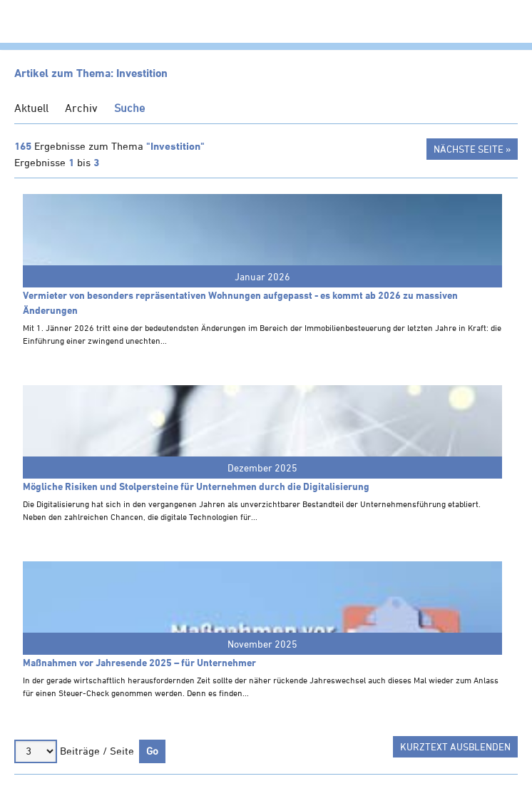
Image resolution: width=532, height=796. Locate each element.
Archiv (81, 108)
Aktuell (31, 108)
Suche (129, 108)
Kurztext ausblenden (455, 746)
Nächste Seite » (472, 149)
